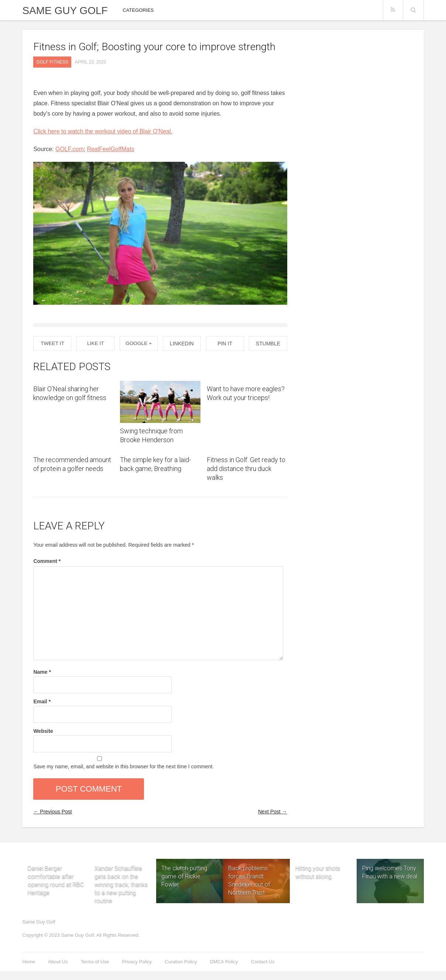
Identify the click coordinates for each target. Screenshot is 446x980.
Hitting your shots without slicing (318, 867)
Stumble (268, 344)
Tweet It (52, 344)
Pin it (225, 344)
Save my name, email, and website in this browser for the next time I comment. (123, 766)
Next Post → (273, 812)
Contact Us (263, 962)
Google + (139, 344)
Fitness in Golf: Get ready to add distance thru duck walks (246, 469)
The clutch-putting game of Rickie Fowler (184, 876)
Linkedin (182, 344)
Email (42, 701)
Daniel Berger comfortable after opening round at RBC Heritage (56, 867)
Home (29, 962)
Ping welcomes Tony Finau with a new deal (390, 872)
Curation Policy (181, 962)
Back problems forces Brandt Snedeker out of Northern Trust (249, 880)
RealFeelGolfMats (110, 149)
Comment (47, 561)
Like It (95, 344)
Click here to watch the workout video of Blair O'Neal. (103, 131)
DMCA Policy (224, 962)
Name (42, 672)
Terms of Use (95, 962)
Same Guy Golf (65, 11)
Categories (138, 10)
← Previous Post (52, 812)
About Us (58, 962)
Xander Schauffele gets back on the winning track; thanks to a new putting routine (121, 867)
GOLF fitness (52, 62)
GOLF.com (69, 149)
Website (43, 731)
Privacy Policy (137, 962)
